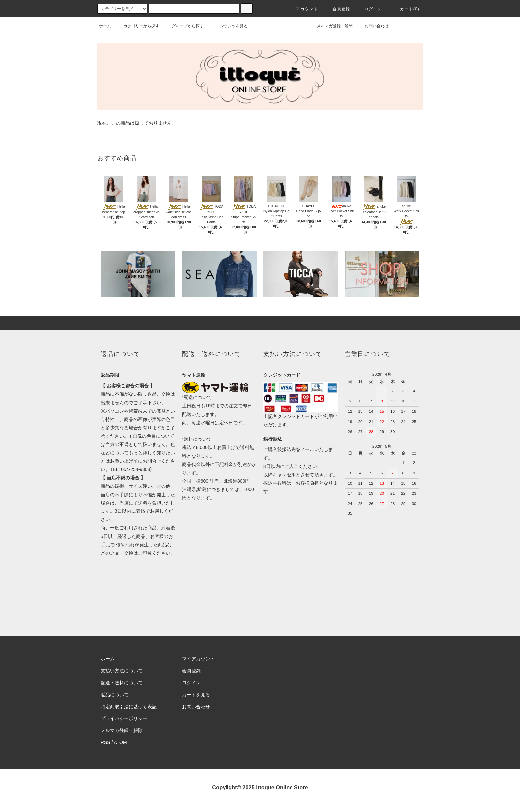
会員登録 (337, 9)
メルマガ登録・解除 (331, 26)
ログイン (369, 9)
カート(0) (406, 9)
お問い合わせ (373, 26)
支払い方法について (122, 671)
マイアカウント (198, 659)
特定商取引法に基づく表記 (129, 707)
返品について (115, 695)
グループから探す (184, 26)
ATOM (121, 742)
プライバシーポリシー (124, 718)
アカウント (303, 9)
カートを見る (196, 695)
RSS (106, 742)
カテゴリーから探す (137, 26)
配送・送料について (122, 683)
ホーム (105, 26)
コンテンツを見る (228, 26)
